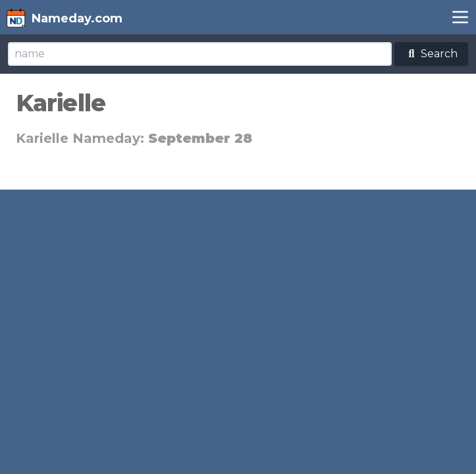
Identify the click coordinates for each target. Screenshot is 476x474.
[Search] (200, 54)
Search (431, 54)
